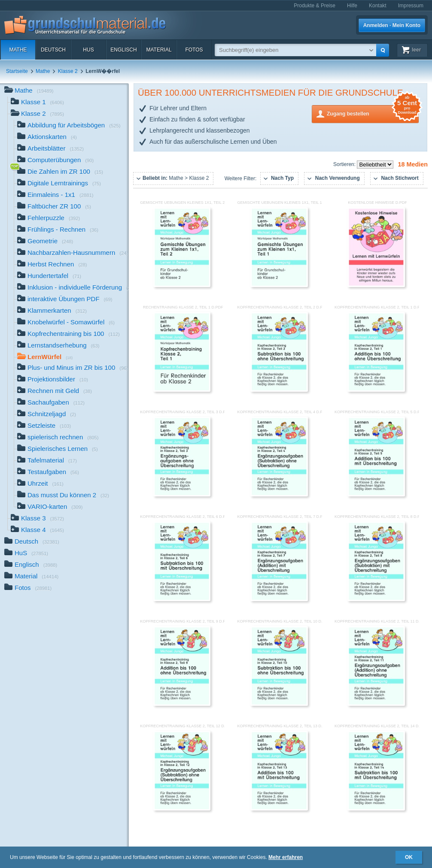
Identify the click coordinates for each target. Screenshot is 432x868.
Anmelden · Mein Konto (392, 25)
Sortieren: (345, 164)
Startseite (17, 71)
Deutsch (53, 50)
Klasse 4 (37, 531)
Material (159, 50)
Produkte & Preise (315, 6)
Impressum (411, 6)
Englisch (123, 50)
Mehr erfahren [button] (286, 857)
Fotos (194, 50)
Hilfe (352, 6)
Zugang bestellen (373, 113)
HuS (88, 50)
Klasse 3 (37, 519)
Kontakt (378, 6)
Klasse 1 (37, 103)
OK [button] (409, 857)
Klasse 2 (68, 71)
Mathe (18, 50)
